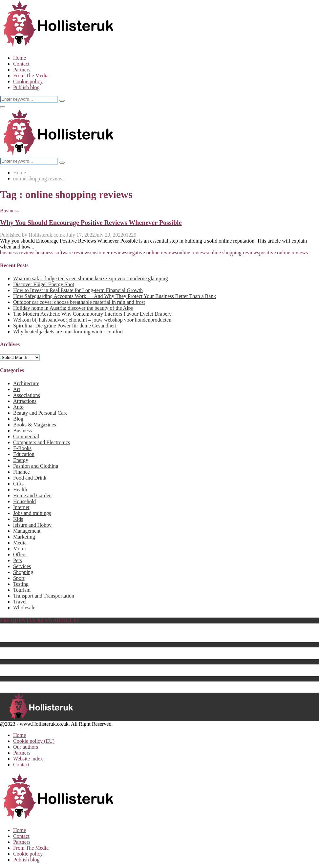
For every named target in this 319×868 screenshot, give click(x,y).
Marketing (24, 537)
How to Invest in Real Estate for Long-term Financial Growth (78, 290)
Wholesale (24, 608)
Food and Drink (30, 478)
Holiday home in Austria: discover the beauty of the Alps (73, 308)
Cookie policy (28, 81)
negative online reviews (152, 253)
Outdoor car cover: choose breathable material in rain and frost (79, 302)
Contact (21, 64)
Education (24, 454)
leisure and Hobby (32, 525)
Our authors (26, 747)
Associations (27, 395)
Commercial (26, 436)
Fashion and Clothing (36, 466)
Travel (20, 602)
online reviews (192, 253)
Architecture (26, 383)
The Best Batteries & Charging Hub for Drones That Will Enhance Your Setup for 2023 (105, 673)
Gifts (18, 484)
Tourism (22, 590)
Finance (21, 472)
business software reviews (63, 253)
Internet (21, 507)
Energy (21, 460)
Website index (28, 759)
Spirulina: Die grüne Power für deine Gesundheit (65, 326)
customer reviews (109, 253)
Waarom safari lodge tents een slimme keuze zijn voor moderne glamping (90, 278)
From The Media (31, 76)
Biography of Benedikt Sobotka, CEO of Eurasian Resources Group (85, 633)
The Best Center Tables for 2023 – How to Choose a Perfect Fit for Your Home (96, 656)
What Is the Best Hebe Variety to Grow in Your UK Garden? (77, 650)
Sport (19, 578)
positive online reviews (284, 253)
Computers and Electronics (42, 442)
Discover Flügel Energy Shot (44, 284)
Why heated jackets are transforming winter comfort (68, 332)
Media (20, 543)
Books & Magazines (35, 425)
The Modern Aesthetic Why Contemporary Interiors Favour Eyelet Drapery (92, 314)
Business (9, 211)
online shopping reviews (233, 253)
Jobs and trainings (32, 513)
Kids (18, 519)
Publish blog (26, 87)
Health (20, 490)
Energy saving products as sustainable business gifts (68, 667)
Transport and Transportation (44, 596)
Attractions (25, 401)
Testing (21, 584)
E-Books (22, 448)
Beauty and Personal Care (40, 413)
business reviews (18, 253)
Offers (20, 554)
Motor (20, 549)
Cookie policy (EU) (34, 741)
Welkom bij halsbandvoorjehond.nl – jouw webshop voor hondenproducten (92, 320)
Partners (22, 70)
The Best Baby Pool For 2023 (44, 639)
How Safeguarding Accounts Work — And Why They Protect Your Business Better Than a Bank (115, 296)
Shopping (23, 572)
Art (17, 389)
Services (22, 566)
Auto (18, 407)
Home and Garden (32, 495)
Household (24, 501)
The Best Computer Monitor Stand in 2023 (58, 684)
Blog (18, 419)
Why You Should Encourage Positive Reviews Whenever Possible (91, 223)
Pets (18, 560)
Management (27, 531)
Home (20, 58)
